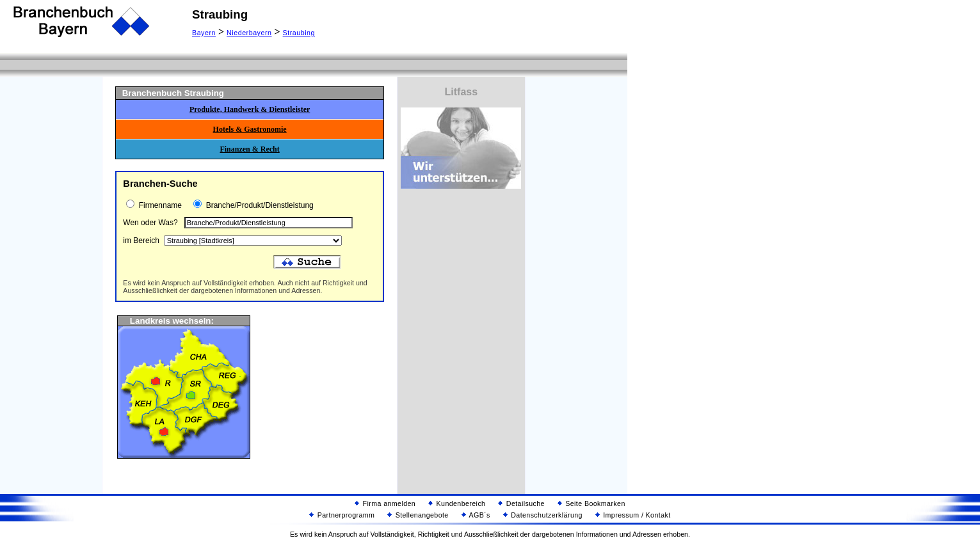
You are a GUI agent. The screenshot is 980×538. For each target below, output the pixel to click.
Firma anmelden (385, 503)
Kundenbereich (457, 503)
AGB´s (476, 515)
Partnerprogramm (342, 515)
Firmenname (159, 205)
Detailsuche (521, 503)
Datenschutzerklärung (543, 515)
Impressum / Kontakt (633, 515)
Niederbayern (249, 33)
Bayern (204, 33)
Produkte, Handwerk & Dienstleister (250, 109)
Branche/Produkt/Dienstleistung (258, 205)
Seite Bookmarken (591, 503)
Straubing (299, 33)
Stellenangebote (418, 515)
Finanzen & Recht (249, 149)
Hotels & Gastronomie (250, 129)
